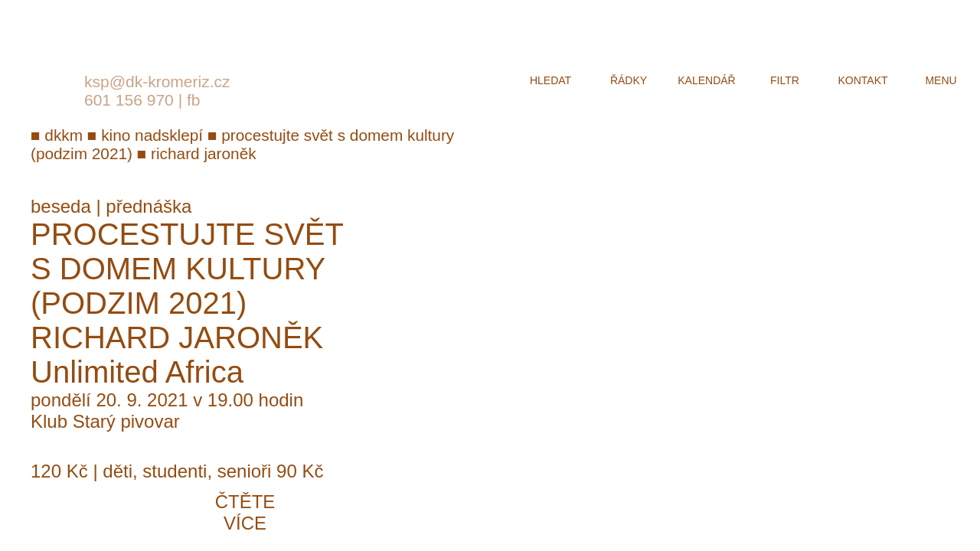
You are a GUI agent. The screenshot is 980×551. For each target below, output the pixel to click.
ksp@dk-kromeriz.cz (157, 82)
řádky (629, 80)
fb (194, 100)
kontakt (862, 80)
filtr (785, 80)
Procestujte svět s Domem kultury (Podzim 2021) (187, 269)
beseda (61, 206)
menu (941, 80)
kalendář (706, 80)
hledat (550, 80)
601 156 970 (129, 100)
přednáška (149, 206)
